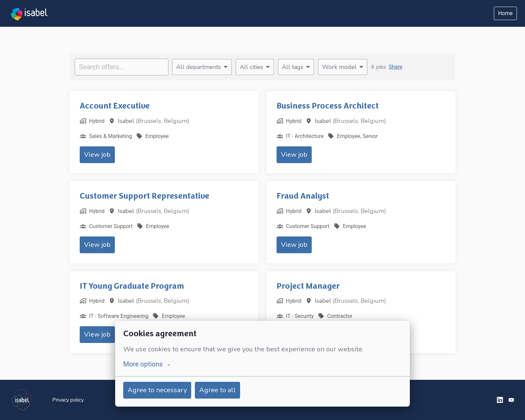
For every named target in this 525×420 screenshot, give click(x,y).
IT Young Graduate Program (132, 286)
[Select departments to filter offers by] (202, 67)
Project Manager (308, 286)
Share (396, 67)
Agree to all (217, 390)
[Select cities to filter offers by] (255, 67)
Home (505, 13)
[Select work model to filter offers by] (343, 67)
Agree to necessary (157, 390)
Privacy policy (68, 400)
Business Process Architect (328, 106)
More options (147, 364)
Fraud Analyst (303, 196)
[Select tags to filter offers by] (296, 67)
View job (97, 155)
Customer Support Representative (144, 196)
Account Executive (115, 106)
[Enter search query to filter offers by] (122, 67)
